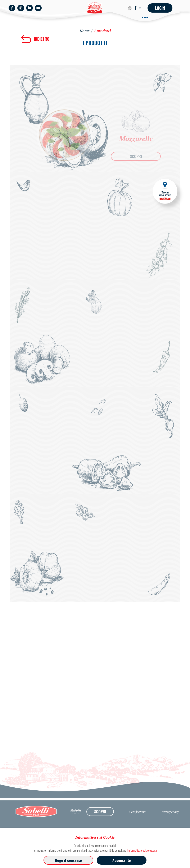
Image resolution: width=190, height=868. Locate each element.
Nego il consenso (68, 860)
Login (160, 8)
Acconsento (122, 860)
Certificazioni (137, 821)
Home (85, 31)
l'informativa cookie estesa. (142, 850)
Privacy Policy (170, 821)
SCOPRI (136, 156)
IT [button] (136, 8)
